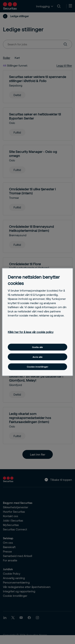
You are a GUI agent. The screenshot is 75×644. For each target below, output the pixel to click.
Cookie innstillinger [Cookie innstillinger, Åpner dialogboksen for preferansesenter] (37, 367)
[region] (37, 322)
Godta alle (37, 347)
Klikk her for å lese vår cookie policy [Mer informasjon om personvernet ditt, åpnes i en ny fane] (31, 332)
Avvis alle (38, 357)
